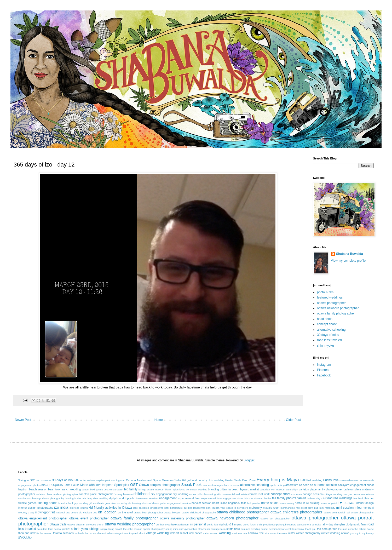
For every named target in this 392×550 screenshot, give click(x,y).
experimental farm (189, 498)
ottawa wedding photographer (130, 524)
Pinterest (323, 370)
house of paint (329, 503)
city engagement (161, 494)
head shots (325, 319)
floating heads (48, 503)
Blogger (249, 460)
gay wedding (81, 503)
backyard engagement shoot (356, 485)
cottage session (313, 494)
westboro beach (241, 533)
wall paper (195, 533)
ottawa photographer (331, 303)
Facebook (324, 375)
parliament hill (185, 525)
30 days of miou (328, 335)
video (110, 533)
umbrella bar (82, 533)
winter (292, 533)
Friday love (331, 480)
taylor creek (285, 529)
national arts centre (67, 512)
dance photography (53, 498)
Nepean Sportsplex (116, 485)
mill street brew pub (307, 508)
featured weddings (330, 297)
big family (131, 489)
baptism (23, 489)
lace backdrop (141, 508)
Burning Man (118, 480)
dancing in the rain (75, 498)
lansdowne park (202, 508)
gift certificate (96, 503)
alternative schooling (331, 330)
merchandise (288, 508)
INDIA (45, 485)
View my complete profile (348, 261)
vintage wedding (157, 533)
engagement (168, 498)
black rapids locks (175, 489)
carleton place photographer (97, 494)
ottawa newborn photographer (338, 308)
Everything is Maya (278, 480)
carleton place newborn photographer (57, 494)
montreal (368, 508)
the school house (364, 529)
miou (358, 508)
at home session (325, 485)
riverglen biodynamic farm (350, 524)
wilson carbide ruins (276, 533)
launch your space (223, 508)
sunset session (269, 529)
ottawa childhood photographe (199, 512)
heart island (220, 503)
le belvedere (241, 508)
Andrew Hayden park (98, 480)
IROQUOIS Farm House (64, 485)
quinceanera (289, 525)
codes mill (195, 494)
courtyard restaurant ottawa (358, 494)
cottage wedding (333, 494)
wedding (225, 533)
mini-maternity (327, 508)
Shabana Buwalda (350, 254)
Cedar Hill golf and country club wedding (199, 480)
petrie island (214, 525)
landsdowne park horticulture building (171, 508)
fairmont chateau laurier (258, 498)
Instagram (324, 365)
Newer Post (23, 420)
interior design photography (36, 508)
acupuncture (210, 485)
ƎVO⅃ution (26, 537)
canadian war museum (273, 489)
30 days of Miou (63, 480)
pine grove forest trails (250, 525)
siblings (94, 529)
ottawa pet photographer (275, 519)
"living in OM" (27, 480)
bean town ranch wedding (64, 489)
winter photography (308, 533)
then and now (27, 533)
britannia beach (229, 489)
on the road (125, 512)
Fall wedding (315, 480)
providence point (272, 525)
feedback (358, 498)
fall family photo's (284, 498)
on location (107, 512)
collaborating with (211, 494)
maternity (255, 508)
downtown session (146, 498)
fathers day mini (317, 498)
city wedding (180, 494)
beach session (38, 489)
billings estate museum (151, 489)
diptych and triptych (122, 498)
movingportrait (45, 512)
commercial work (259, 494)
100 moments (44, 480)
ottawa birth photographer (148, 512)
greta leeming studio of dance (142, 503)
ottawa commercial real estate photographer (349, 512)
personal (200, 524)
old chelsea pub (88, 512)
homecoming (287, 503)
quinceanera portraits (309, 525)
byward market (249, 489)
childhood (142, 494)
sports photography (154, 529)
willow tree (257, 533)
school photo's (62, 529)
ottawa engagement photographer (43, 518)
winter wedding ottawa (335, 533)
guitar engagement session (175, 503)
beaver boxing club (92, 489)
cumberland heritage (30, 498)
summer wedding (250, 529)
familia (302, 498)
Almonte (80, 480)
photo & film (325, 292)
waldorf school (179, 533)
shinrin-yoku (325, 346)
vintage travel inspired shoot (129, 533)
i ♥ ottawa (346, 503)
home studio (270, 503)
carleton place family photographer (321, 489)
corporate (297, 494)
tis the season (44, 533)
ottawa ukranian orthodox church (86, 525)
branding (214, 489)
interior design (365, 503)
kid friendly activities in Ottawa (110, 508)
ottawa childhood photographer (243, 512)
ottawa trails (58, 524)
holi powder (254, 503)
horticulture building (307, 503)
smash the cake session (129, 529)
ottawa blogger (172, 512)
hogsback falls (237, 503)
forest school (65, 503)
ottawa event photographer (89, 518)
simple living (107, 529)
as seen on (306, 485)
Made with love (91, 485)
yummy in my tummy (362, 533)
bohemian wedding (197, 489)
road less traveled (329, 340)
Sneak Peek (191, 485)
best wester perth (114, 489)
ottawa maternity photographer (182, 518)
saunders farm (45, 529)
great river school (115, 503)
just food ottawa (79, 508)
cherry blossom (124, 494)
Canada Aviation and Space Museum (149, 480)
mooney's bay (26, 512)
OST (134, 485)
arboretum (292, 485)
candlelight (292, 489)
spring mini (172, 529)
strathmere (233, 529)
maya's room (271, 508)
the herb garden (327, 529)
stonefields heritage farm (212, 529)
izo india (61, 507)
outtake (172, 524)
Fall (303, 480)
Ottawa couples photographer (160, 485)
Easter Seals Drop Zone (240, 480)
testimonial (298, 529)
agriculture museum (229, 485)
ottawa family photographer (336, 313)
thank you (311, 529)
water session (211, 533)
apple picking (277, 485)
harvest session (201, 503)
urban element (98, 533)
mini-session (345, 508)
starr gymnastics (188, 529)
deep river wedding (98, 498)
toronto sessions (63, 533)
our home (161, 525)
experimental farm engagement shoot (223, 498)
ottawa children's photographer (296, 512)
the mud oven (346, 529)
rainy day (327, 524)
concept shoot (327, 324)
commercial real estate (235, 494)
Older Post (293, 420)
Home (159, 420)
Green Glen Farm (349, 480)
